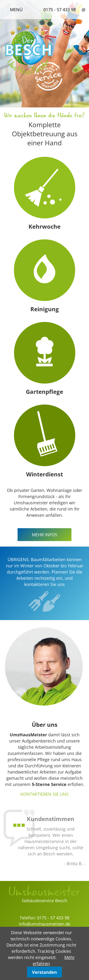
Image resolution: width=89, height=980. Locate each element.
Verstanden (44, 972)
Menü (16, 10)
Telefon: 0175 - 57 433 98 (44, 918)
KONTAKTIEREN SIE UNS (44, 794)
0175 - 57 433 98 (60, 10)
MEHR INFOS (44, 535)
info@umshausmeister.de (44, 924)
